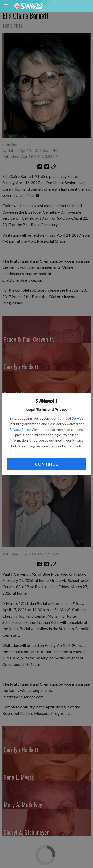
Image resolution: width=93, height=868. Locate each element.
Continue (46, 464)
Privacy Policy (20, 429)
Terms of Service (70, 418)
